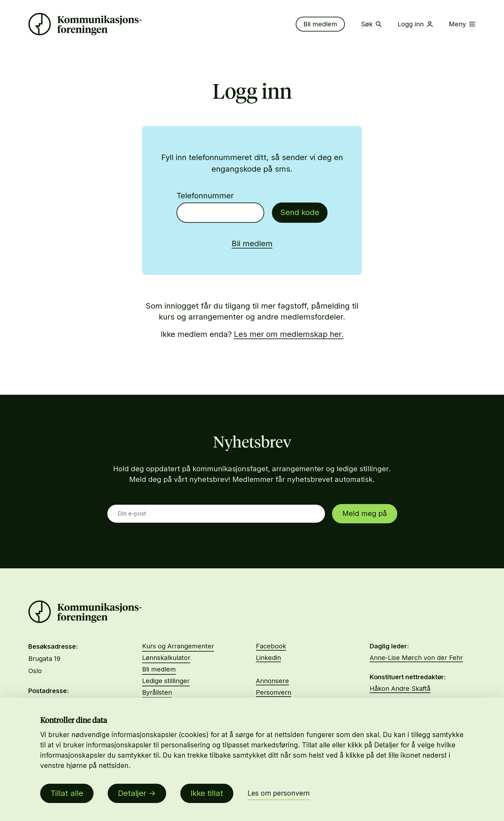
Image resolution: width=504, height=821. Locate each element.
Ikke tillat (207, 793)
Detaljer (132, 793)
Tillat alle (67, 793)
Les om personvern (279, 793)
